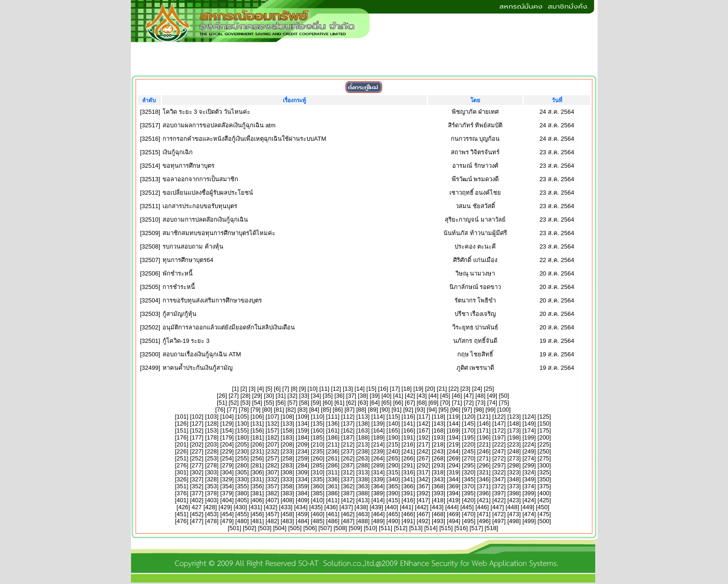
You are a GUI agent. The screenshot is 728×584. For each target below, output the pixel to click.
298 (514, 465)
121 (484, 417)
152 (197, 430)
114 (378, 417)
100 (504, 410)
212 (348, 444)
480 (242, 521)
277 (197, 465)
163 (363, 430)
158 (287, 430)
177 (197, 437)
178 (212, 437)
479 (227, 521)
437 (346, 507)
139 (378, 423)
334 (303, 479)
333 (287, 479)
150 (544, 423)
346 (484, 479)
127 (197, 423)
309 (303, 472)
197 (499, 437)
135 (318, 423)
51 (222, 403)
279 (227, 465)
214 (378, 444)
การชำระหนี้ (179, 287)
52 (234, 403)
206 (257, 444)
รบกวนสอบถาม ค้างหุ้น (193, 246)
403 (212, 500)
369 (454, 486)
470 (469, 514)
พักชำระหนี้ (178, 273)
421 (484, 500)
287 (348, 465)
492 (423, 521)
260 (318, 458)
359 (303, 486)
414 (378, 500)
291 (408, 465)
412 (348, 500)
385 (318, 493)
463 (363, 514)
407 (273, 500)
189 (378, 437)
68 (422, 403)
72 (468, 403)
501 (234, 528)
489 (378, 521)
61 (339, 403)
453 (212, 514)
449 (527, 507)
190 (393, 437)
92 (408, 410)
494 (454, 521)
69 (433, 403)
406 (257, 500)
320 (469, 472)
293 (439, 465)
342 (423, 479)
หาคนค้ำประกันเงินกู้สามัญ (198, 368)
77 (232, 410)
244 (454, 451)
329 (227, 479)
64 (375, 403)
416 (408, 500)
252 (197, 458)
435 (316, 507)
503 (265, 528)
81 (279, 410)
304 (227, 472)
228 (212, 451)
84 (314, 410)
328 (212, 479)
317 (423, 472)
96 (455, 410)
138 (363, 423)
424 (529, 500)
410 (318, 500)
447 (497, 507)
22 (454, 389)
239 (378, 451)
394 (454, 493)
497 (499, 521)
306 (257, 472)
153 (212, 430)
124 (529, 417)
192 (423, 437)
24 (477, 389)
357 (273, 486)
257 (273, 458)
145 (469, 423)
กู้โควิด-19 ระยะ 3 (186, 341)
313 (363, 472)
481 (257, 521)
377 (197, 493)
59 (316, 403)
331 (257, 479)
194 (454, 437)
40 (386, 396)
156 (257, 430)
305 (242, 472)
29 (257, 396)
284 (303, 465)
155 (242, 430)
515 (446, 528)
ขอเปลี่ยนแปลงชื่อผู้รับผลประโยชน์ (208, 193)
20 (430, 389)
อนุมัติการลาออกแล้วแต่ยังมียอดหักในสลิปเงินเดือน (229, 327)
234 (303, 451)
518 (491, 528)
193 (439, 437)
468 (439, 514)
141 (408, 423)
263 (363, 458)
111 (333, 417)
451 (182, 514)
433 (286, 507)
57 (292, 403)
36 (339, 396)
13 (348, 389)
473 (514, 514)
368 (439, 486)
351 (182, 486)
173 (514, 430)
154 (227, 430)
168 (439, 430)
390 (393, 493)
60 (328, 403)
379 (227, 493)
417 (423, 500)
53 (245, 403)
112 (348, 417)
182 (273, 437)
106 (257, 417)
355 (242, 486)
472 (499, 514)
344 (454, 479)
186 (333, 437)
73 (481, 403)
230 (242, 451)
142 (423, 423)
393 (439, 493)
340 (393, 479)
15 (371, 389)
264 (378, 458)
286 (333, 465)
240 (393, 451)
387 (348, 493)
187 (348, 437)
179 (227, 437)
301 (182, 472)
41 (398, 396)
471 (484, 514)
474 (529, 514)
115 (393, 417)
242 (423, 451)
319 (454, 472)
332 (273, 479)
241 (408, 451)
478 (212, 521)
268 (439, 458)
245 (469, 451)
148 (514, 423)
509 (356, 528)
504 (280, 528)
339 (378, 479)
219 (454, 444)
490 (393, 521)
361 (333, 486)
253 (212, 458)
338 (363, 479)
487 (348, 521)
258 (287, 458)
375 (544, 486)
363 (363, 486)
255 (242, 458)
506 (310, 528)
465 (393, 514)
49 (492, 396)
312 (348, 472)
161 (333, 430)
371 (484, 486)
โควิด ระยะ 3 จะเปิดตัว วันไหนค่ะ (206, 112)
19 (418, 389)
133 (287, 423)
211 (333, 444)
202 (197, 444)
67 (410, 403)
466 (408, 514)
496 (484, 521)
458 (287, 514)
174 (529, 430)
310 (318, 472)
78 (244, 410)
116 (408, 417)
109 (303, 417)
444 (452, 507)
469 (454, 514)
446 (482, 507)
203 (212, 444)
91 (396, 410)
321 (484, 472)
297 (499, 465)
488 (363, 521)
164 (378, 430)
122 (499, 417)
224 (529, 444)
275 (544, 458)
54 (257, 403)
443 (437, 507)
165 (393, 430)
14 (359, 389)
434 (301, 507)
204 (227, 444)
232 (273, 451)
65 (386, 403)
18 (406, 389)
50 (504, 396)
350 (544, 479)
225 (544, 444)
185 (318, 437)
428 (210, 507)
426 (183, 507)
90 (384, 410)
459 (303, 514)
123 (514, 417)
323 (514, 472)
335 (318, 479)
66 (398, 403)
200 (544, 437)
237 (348, 451)
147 (499, 423)
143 (439, 423)
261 (333, 458)
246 (484, 451)
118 (439, 417)
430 (240, 507)
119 (454, 417)
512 (401, 528)
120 (469, 417)
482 (273, 521)
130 (242, 423)
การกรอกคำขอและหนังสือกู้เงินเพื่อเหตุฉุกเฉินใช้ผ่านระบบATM (244, 139)
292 (423, 465)
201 (182, 444)
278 (212, 465)
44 (433, 396)
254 (227, 458)
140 (393, 423)
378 (212, 493)
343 (439, 479)
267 (423, 458)
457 (273, 514)
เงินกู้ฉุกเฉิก (178, 152)
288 (363, 465)
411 (333, 500)
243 (439, 451)
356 (257, 486)
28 (245, 396)
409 (303, 500)
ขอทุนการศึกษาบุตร (188, 166)
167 (423, 430)
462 (348, 514)
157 (273, 430)
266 (408, 458)
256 (257, 458)
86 (338, 410)
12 (336, 389)
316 (408, 472)
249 (529, 451)
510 (370, 528)
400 (544, 493)
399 (529, 493)
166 (408, 430)
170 (469, 430)
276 (182, 465)
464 (378, 514)
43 (422, 396)
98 (479, 410)
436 (331, 507)
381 (257, 493)
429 (225, 507)
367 (423, 486)
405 (242, 500)
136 (333, 423)
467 (423, 514)
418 (439, 500)
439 (377, 507)
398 (514, 493)
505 (295, 528)
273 (514, 458)
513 (416, 528)
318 (439, 472)
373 (514, 486)
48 (481, 396)
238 (363, 451)
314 (378, 472)
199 (529, 437)
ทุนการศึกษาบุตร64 (188, 260)
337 (348, 479)
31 (280, 396)
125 (544, 417)
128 (212, 423)
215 (393, 444)
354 (227, 486)
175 (544, 430)
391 (408, 493)
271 (484, 458)
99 (490, 410)
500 (544, 521)
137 (348, 423)
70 (445, 403)
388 (363, 493)
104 (227, 417)
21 (442, 389)
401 (182, 500)
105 (242, 417)
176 (182, 437)
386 (333, 493)
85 (326, 410)
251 (182, 458)
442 (422, 507)
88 (361, 410)
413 (363, 500)
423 (514, 500)
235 (318, 451)
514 (431, 528)
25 (489, 389)
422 (499, 500)
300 (544, 465)
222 (499, 444)
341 (408, 479)
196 (484, 437)
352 (197, 486)
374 (529, 486)
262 (348, 458)
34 (316, 396)
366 (408, 486)
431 (255, 507)
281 (257, 465)
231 (257, 451)
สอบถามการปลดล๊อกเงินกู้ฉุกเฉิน (205, 220)
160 (318, 430)
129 (227, 423)
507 (325, 528)
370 (469, 486)
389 (378, 493)
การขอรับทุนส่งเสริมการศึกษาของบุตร (212, 300)
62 (351, 403)
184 (303, 437)
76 (220, 410)
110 (318, 417)
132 (273, 423)
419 (454, 500)
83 (302, 410)
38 (363, 396)
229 (227, 451)
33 (304, 396)
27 (234, 396)
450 (543, 507)
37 (351, 396)
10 (312, 389)
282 (273, 465)
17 (395, 389)
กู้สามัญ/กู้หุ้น (179, 314)
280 (242, 465)
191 (408, 437)
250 (544, 451)
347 (499, 479)
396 (484, 493)
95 (443, 410)
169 (454, 430)
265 (393, 458)
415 (393, 500)
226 (182, 451)
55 (269, 403)
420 (469, 500)
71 (457, 403)
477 (197, 521)
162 (348, 430)
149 (529, 423)
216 (408, 444)
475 (544, 514)
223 (514, 444)
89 (373, 410)
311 (333, 472)
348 (514, 479)
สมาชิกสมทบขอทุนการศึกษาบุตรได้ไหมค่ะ (219, 233)
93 (420, 410)
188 (363, 437)
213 (363, 444)
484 (303, 521)
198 (514, 437)
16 (383, 389)
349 (529, 479)
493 (439, 521)
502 (250, 528)
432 (271, 507)
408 (287, 500)
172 (499, 430)
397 (499, 493)
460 (318, 514)
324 (529, 472)
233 (287, 451)
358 (287, 486)
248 (514, 451)
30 (269, 396)
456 (257, 514)
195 (469, 437)
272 (499, 458)
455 (242, 514)
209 (303, 444)
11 (324, 389)
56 (280, 403)
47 (468, 396)
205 (242, 444)
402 (197, 500)
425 (544, 500)
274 (529, 458)
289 (378, 465)
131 (257, 423)
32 (292, 396)
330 (242, 479)
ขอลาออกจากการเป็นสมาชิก (200, 179)
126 (182, 423)
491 (408, 521)
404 (227, 500)
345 (469, 479)
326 (182, 479)
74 (492, 403)
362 (348, 486)
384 (303, 493)
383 (287, 493)
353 (212, 486)
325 (544, 472)
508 (340, 528)
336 (333, 479)
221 (484, 444)
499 (529, 521)
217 (423, 444)
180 (242, 437)
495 (469, 521)
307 (273, 472)
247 (499, 451)
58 (304, 403)
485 (318, 521)
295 (469, 465)
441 (407, 507)
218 (439, 444)
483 (287, 521)
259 (303, 458)
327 (197, 479)
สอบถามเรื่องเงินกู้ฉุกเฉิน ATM (202, 354)
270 (469, 458)
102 (197, 417)
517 (476, 528)
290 (393, 465)
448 (513, 507)
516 (461, 528)
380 (242, 493)
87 (350, 410)
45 (445, 396)
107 (273, 417)
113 (363, 417)
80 (267, 410)
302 (197, 472)
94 (432, 410)
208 (287, 444)
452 (197, 514)
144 (454, 423)
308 (287, 472)
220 (469, 444)
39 (375, 396)
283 (287, 465)
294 (454, 465)
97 (467, 410)
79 (255, 410)
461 (333, 514)
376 (182, 493)
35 (328, 396)
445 (467, 507)
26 (222, 396)
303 (212, 472)
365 (393, 486)
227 (197, 451)
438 (361, 507)
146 (484, 423)
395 (469, 493)
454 (227, 514)
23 (465, 389)
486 (333, 521)
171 (484, 430)
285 (318, 465)
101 (182, 417)
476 (182, 521)
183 (287, 437)
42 (410, 396)
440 (391, 507)
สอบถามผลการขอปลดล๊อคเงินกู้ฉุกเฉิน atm (219, 125)
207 (273, 444)
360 (318, 486)
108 (287, 417)
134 (303, 423)
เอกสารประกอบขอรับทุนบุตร (200, 206)
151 (182, 430)
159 (303, 430)
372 (499, 486)
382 (273, 493)
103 (212, 417)
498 (514, 521)
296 (484, 465)
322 (499, 472)
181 (257, 437)
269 (454, 458)
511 (386, 528)
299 (529, 465)
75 (504, 403)
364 (378, 486)
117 (423, 417)
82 (291, 410)
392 (423, 493)
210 (318, 444)
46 (457, 396)
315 (393, 472)
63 (363, 403)
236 (333, 451)
